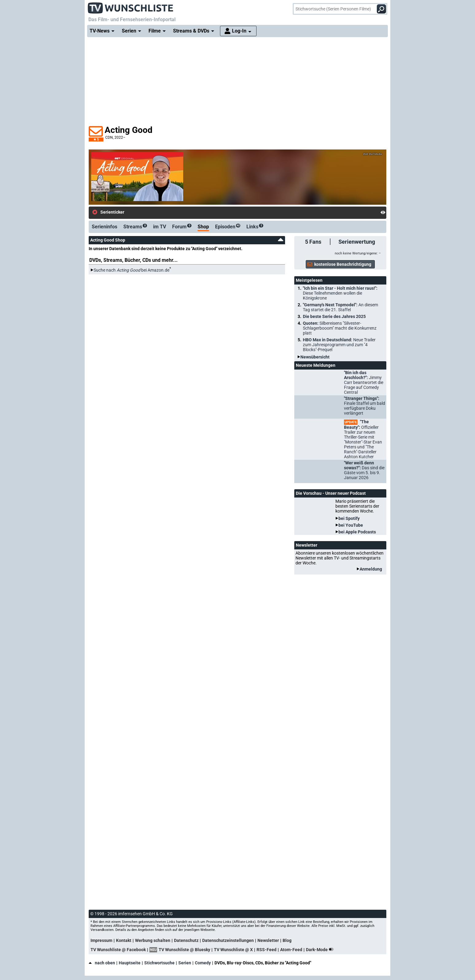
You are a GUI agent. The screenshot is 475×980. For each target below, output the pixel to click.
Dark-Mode (321, 950)
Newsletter (268, 940)
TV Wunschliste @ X (233, 950)
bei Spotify (349, 518)
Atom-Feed (291, 950)
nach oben (102, 963)
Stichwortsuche (159, 963)
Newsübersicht (315, 357)
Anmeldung (371, 569)
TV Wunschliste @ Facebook (118, 950)
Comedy (203, 963)
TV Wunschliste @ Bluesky (184, 950)
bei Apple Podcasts (357, 532)
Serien (185, 963)
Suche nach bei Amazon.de (131, 270)
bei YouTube (351, 525)
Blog (287, 940)
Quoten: (340, 328)
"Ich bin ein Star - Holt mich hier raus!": (340, 293)
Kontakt (124, 940)
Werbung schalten (153, 940)
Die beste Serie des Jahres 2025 (334, 316)
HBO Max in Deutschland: (339, 345)
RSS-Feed (266, 950)
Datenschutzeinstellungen (228, 940)
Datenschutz (186, 940)
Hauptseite (130, 963)
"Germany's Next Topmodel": (340, 307)
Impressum (101, 940)
